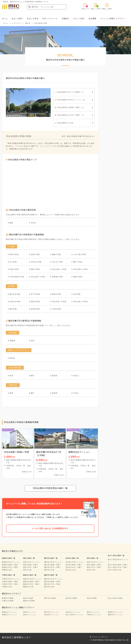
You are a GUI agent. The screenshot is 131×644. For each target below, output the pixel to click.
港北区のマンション (52, 615)
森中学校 (12, 309)
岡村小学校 (34, 269)
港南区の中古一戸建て (10, 567)
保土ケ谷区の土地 (114, 570)
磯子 (32, 376)
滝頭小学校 (13, 269)
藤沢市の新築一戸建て (53, 582)
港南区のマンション (9, 612)
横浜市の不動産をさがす (12, 551)
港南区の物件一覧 (9, 558)
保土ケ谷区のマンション (75, 615)
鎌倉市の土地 (28, 587)
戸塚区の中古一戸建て (10, 584)
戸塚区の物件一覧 (9, 575)
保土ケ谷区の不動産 (115, 598)
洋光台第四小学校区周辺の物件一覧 (50, 488)
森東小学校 (77, 277)
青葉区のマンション (9, 615)
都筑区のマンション (115, 612)
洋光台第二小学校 (37, 277)
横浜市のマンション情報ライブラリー (18, 607)
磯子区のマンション (52, 612)
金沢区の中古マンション (75, 562)
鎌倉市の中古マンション (32, 579)
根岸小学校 (13, 254)
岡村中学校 (34, 302)
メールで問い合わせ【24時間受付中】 (50, 529)
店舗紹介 (65, 19)
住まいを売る (33, 19)
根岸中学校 (56, 294)
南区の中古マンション (31, 562)
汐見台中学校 (14, 302)
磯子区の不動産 (50, 598)
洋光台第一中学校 (58, 302)
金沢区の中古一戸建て (74, 567)
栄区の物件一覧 (93, 558)
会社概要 (92, 19)
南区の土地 (27, 570)
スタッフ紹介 (79, 19)
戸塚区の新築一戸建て (10, 582)
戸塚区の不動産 (8, 601)
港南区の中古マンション (11, 562)
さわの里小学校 (79, 254)
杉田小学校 (34, 254)
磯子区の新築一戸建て (53, 565)
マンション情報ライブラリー (113, 19)
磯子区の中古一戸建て (53, 567)
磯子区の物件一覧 (51, 558)
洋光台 (33, 223)
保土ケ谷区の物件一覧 (116, 556)
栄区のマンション (93, 612)
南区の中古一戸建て (31, 567)
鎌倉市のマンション (115, 615)
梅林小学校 (56, 254)
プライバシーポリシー (99, 637)
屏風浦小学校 (57, 277)
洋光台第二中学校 (80, 302)
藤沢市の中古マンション (53, 579)
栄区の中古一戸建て (94, 567)
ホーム (5, 19)
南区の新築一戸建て (31, 565)
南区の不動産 (28, 598)
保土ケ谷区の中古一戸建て (118, 567)
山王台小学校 (57, 262)
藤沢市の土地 (49, 587)
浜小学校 (12, 262)
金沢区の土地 (70, 570)
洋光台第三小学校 (80, 269)
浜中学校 (76, 294)
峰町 (10, 223)
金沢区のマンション (73, 612)
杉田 (32, 341)
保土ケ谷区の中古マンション (118, 561)
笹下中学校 (34, 294)
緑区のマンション (30, 615)
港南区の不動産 (8, 598)
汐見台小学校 (35, 262)
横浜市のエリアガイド (12, 594)
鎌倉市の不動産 (29, 601)
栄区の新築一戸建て (94, 565)
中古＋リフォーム (50, 19)
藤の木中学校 (14, 294)
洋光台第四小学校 (16, 277)
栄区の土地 (91, 570)
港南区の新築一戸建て (10, 565)
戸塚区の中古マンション (11, 579)
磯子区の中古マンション (53, 562)
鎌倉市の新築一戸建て (31, 582)
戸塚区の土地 (7, 587)
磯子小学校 (77, 262)
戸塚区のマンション (94, 615)
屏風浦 (11, 341)
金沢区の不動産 (71, 598)
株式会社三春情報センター (17, 637)
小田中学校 (56, 309)
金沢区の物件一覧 (72, 558)
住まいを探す (17, 19)
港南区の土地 (7, 570)
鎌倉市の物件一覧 (30, 575)
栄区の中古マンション (95, 562)
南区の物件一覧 (29, 558)
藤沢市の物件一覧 (51, 575)
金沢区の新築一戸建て (74, 565)
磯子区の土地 (49, 570)
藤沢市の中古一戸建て (53, 584)
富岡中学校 (34, 309)
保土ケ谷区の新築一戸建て (118, 565)
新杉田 (11, 358)
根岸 (10, 376)
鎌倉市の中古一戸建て (31, 584)
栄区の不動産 (92, 598)
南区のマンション (30, 612)
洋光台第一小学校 (58, 269)
